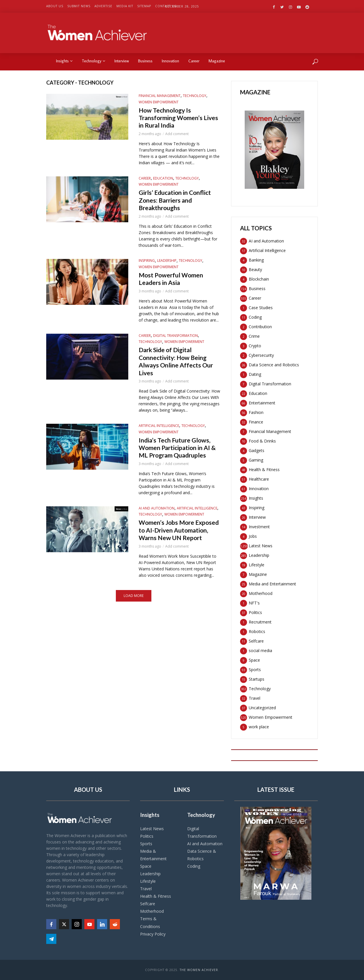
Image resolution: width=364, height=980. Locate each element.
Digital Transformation (175, 344)
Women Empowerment (159, 102)
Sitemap (144, 6)
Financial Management (160, 96)
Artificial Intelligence (159, 438)
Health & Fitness (156, 896)
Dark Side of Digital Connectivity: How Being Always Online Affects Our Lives (178, 372)
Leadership (167, 267)
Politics (147, 836)
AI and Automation (157, 532)
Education (163, 181)
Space (146, 866)
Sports (146, 844)
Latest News (152, 829)
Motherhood (152, 911)
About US (55, 6)
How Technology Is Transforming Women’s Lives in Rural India (175, 119)
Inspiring (147, 267)
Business (145, 61)
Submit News (79, 6)
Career (194, 61)
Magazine (217, 61)
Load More (134, 631)
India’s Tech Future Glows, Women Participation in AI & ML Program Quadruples (180, 466)
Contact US (166, 6)
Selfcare (148, 904)
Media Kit (125, 6)
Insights (64, 61)
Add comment (177, 137)
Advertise (103, 6)
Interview (122, 61)
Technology (93, 61)
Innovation (170, 61)
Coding (194, 866)
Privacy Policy (153, 934)
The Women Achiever (199, 970)
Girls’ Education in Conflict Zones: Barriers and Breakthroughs (176, 205)
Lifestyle (148, 881)
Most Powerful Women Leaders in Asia (176, 286)
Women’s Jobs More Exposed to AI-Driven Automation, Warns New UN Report (177, 560)
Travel (146, 889)
